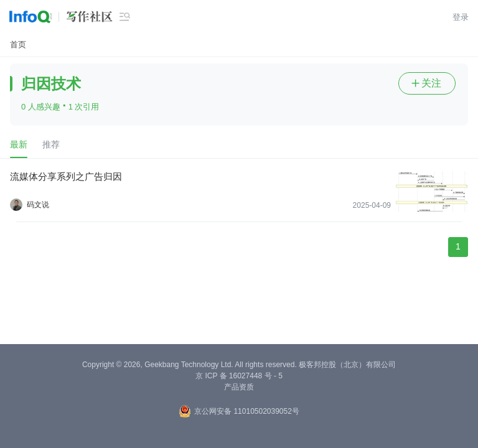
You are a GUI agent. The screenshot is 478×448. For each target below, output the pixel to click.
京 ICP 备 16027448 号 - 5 (239, 376)
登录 (461, 17)
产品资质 (239, 387)
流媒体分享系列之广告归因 (66, 176)
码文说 (38, 205)
